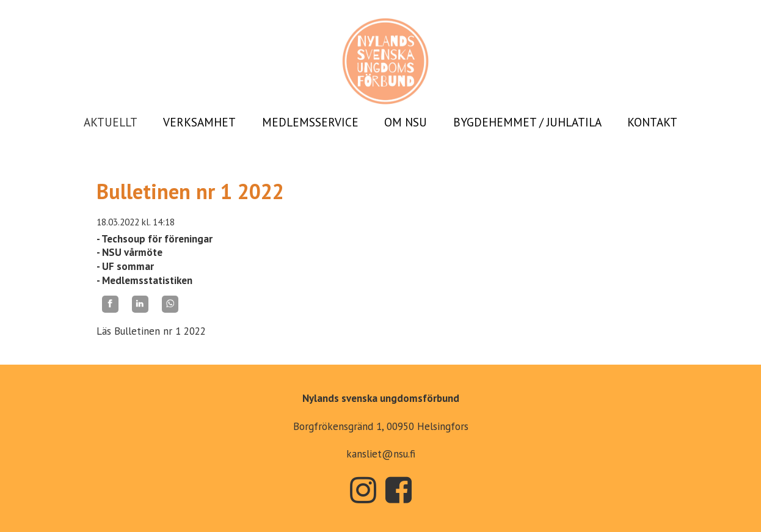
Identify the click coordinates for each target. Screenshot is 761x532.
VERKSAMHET (199, 122)
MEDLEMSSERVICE (310, 122)
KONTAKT (652, 122)
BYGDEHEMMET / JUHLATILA (527, 122)
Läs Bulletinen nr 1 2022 (151, 331)
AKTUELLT (111, 122)
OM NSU (406, 122)
